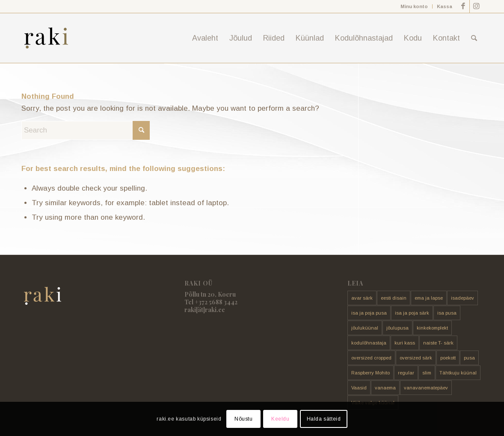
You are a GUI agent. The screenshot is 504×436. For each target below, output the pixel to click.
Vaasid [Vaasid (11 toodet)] (359, 388)
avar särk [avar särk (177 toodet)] (362, 298)
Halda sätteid (324, 419)
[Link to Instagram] (476, 6)
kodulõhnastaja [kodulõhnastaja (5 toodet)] (369, 343)
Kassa (445, 6)
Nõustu (244, 419)
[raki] (46, 38)
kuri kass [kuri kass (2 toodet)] (405, 343)
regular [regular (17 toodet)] (406, 373)
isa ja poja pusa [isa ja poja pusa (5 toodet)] (369, 313)
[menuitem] (414, 6)
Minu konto (414, 6)
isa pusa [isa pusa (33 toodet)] (447, 313)
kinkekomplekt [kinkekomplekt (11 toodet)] (432, 328)
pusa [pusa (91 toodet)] (469, 358)
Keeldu (280, 419)
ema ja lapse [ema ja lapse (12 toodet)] (429, 298)
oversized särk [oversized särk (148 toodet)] (416, 358)
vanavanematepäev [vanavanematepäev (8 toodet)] (426, 388)
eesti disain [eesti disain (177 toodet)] (394, 298)
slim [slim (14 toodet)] (427, 373)
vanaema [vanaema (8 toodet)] (385, 388)
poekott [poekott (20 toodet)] (448, 358)
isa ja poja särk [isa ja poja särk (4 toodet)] (412, 313)
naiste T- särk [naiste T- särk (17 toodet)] (438, 343)
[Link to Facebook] (463, 6)
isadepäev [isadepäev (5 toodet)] (462, 298)
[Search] (474, 38)
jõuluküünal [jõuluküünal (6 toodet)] (365, 328)
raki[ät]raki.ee (205, 310)
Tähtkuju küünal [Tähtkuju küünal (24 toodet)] (458, 373)
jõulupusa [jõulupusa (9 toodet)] (397, 328)
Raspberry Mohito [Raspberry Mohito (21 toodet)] (371, 373)
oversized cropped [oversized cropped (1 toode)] (371, 358)
